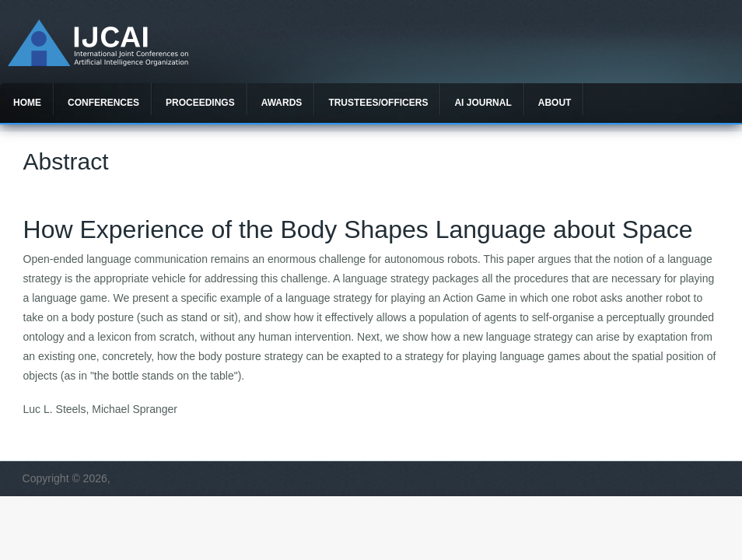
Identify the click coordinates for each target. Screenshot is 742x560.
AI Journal (483, 103)
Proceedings (200, 103)
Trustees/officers (378, 103)
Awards (282, 103)
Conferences (103, 103)
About (555, 103)
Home (27, 103)
